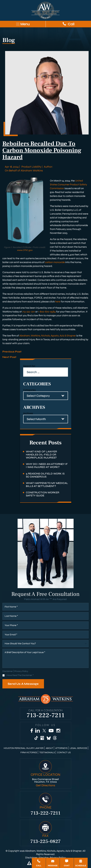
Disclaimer (8, 671)
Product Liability (31, 167)
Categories (29, 390)
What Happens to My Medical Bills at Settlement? (47, 485)
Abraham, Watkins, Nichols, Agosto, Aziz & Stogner (48, 336)
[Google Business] (42, 738)
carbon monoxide (55, 262)
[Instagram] (58, 731)
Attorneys (61, 748)
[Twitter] (44, 731)
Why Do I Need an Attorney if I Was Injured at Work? (47, 466)
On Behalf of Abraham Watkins (24, 171)
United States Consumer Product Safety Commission (68, 184)
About (49, 748)
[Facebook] (32, 731)
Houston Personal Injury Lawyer (24, 748)
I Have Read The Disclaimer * (20, 675)
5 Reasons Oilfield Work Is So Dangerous (45, 475)
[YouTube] (51, 731)
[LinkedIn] (38, 731)
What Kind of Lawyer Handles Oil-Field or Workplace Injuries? (41, 455)
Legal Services (78, 748)
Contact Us (64, 753)
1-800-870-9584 (47, 312)
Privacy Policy (21, 671)
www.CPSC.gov (25, 250)
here (58, 302)
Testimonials (47, 753)
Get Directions (45, 785)
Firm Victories (29, 753)
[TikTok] (36, 738)
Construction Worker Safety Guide (43, 494)
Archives (28, 413)
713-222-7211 (29, 312)
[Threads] (55, 738)
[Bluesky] (49, 738)
